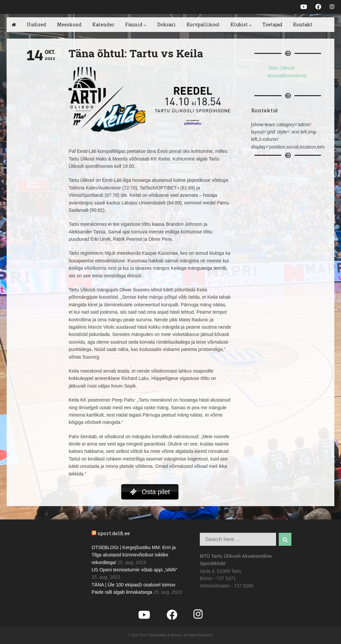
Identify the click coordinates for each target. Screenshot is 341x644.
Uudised (36, 24)
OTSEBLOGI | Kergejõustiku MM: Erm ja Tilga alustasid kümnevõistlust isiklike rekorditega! (134, 555)
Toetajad (272, 24)
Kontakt (303, 24)
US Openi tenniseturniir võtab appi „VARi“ (134, 570)
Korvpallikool (203, 24)
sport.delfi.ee (114, 533)
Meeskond (69, 24)
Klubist (241, 24)
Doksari (167, 24)
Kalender (103, 24)
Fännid (136, 24)
